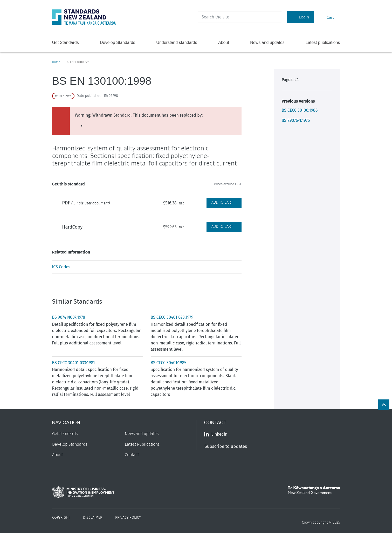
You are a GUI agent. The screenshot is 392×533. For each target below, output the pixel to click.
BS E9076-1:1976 (296, 120)
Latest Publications (142, 444)
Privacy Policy (128, 518)
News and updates (267, 42)
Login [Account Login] (301, 17)
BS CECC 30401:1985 (169, 363)
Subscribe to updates (226, 446)
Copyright (61, 518)
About (224, 42)
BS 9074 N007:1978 (69, 317)
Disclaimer (93, 518)
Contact (132, 455)
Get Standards (66, 42)
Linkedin (216, 434)
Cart (327, 17)
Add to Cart (222, 202)
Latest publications (323, 42)
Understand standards (177, 42)
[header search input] (240, 17)
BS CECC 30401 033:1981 (74, 363)
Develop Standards (118, 42)
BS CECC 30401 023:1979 (172, 317)
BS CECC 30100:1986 (300, 110)
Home (56, 62)
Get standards (65, 434)
